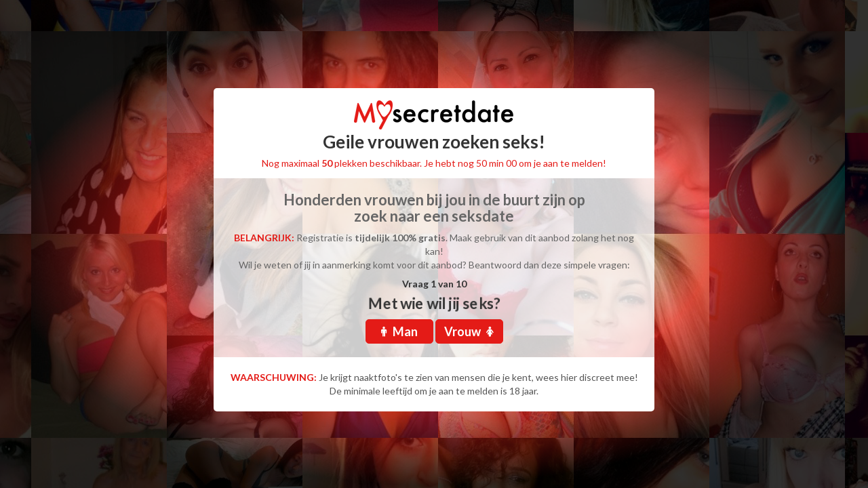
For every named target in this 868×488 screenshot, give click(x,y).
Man (399, 331)
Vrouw (469, 331)
